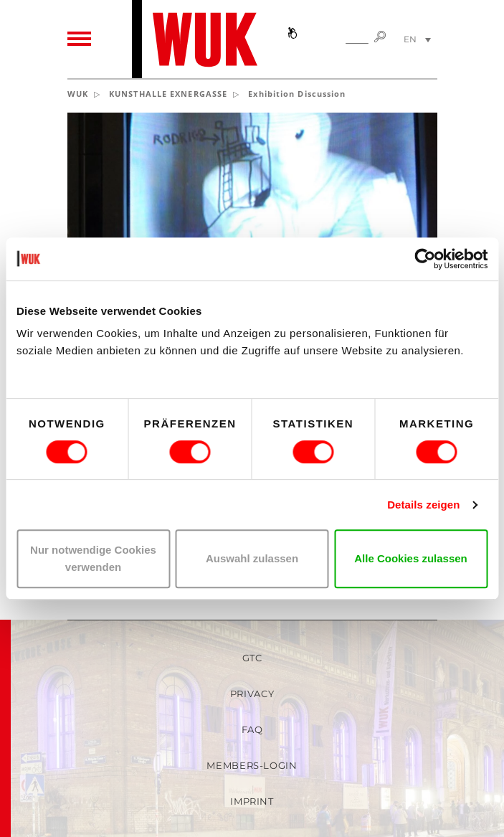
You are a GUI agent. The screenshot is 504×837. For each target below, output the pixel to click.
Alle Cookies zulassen (411, 558)
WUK (78, 94)
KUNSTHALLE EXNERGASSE (168, 94)
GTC (252, 658)
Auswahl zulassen (252, 558)
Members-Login (252, 765)
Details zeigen (423, 505)
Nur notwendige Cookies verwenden (93, 558)
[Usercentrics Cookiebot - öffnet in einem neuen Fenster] (425, 259)
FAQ (252, 729)
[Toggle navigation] (79, 39)
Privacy (252, 694)
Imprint (252, 801)
